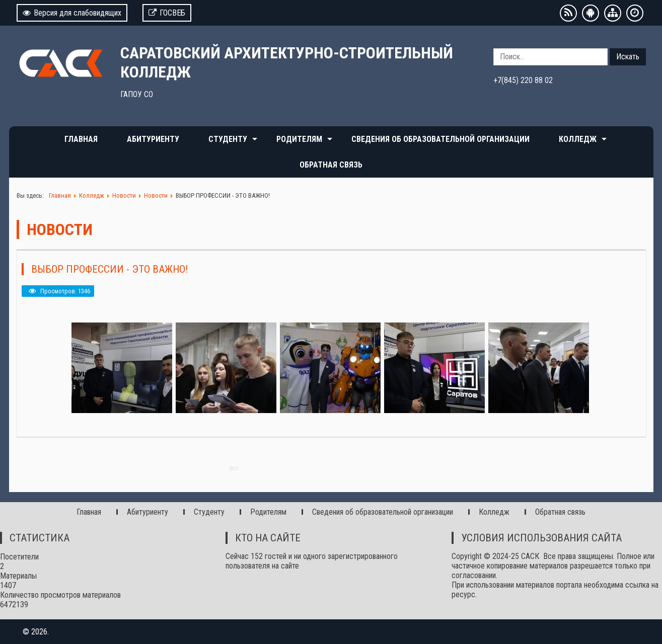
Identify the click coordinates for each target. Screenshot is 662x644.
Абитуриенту (153, 139)
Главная (81, 139)
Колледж (578, 139)
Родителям (299, 139)
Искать (628, 57)
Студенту (228, 139)
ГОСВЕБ (167, 13)
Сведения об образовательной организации (440, 139)
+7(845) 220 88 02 (523, 80)
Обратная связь (331, 165)
